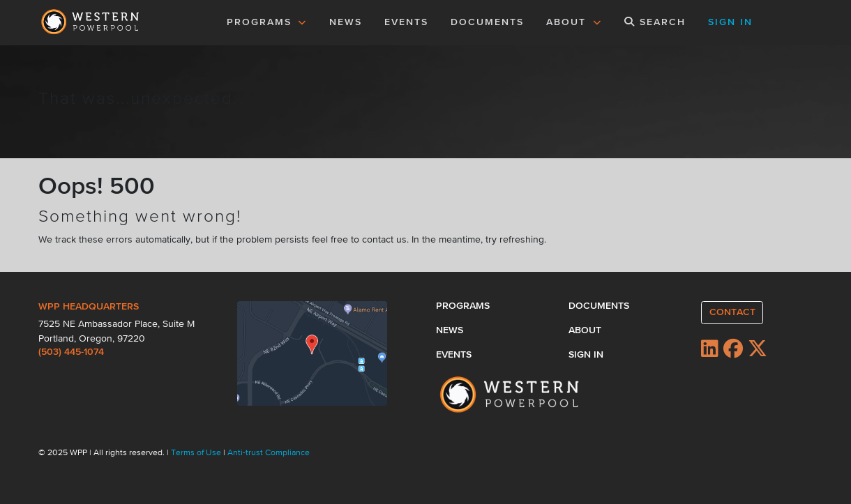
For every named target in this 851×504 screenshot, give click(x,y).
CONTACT (732, 312)
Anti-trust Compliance (269, 453)
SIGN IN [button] (730, 22)
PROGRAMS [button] (267, 22)
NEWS (346, 22)
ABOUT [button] (574, 22)
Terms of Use (197, 453)
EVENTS (409, 21)
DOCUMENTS (487, 22)
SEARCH (655, 22)
